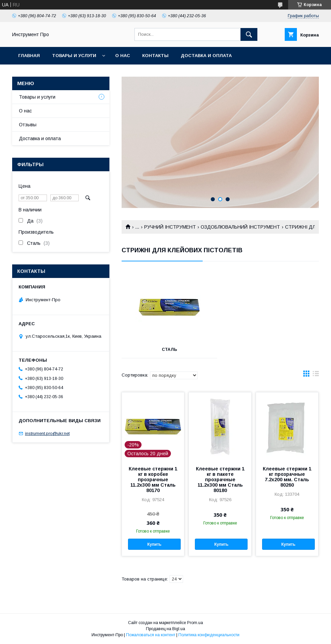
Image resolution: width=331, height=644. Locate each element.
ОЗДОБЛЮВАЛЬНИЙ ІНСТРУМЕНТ (240, 227)
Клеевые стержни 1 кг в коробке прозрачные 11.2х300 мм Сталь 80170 (153, 480)
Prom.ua (195, 623)
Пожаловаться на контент (151, 635)
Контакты (155, 56)
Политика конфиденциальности (209, 635)
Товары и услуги (74, 56)
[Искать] (249, 34)
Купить (154, 544)
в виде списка (316, 375)
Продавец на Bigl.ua (165, 629)
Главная (29, 56)
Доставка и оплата (206, 56)
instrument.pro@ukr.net (47, 433)
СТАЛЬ (169, 350)
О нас (123, 56)
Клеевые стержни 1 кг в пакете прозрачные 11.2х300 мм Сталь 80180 (220, 480)
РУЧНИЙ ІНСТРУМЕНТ (170, 227)
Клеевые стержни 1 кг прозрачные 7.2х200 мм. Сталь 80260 (287, 477)
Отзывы (28, 125)
